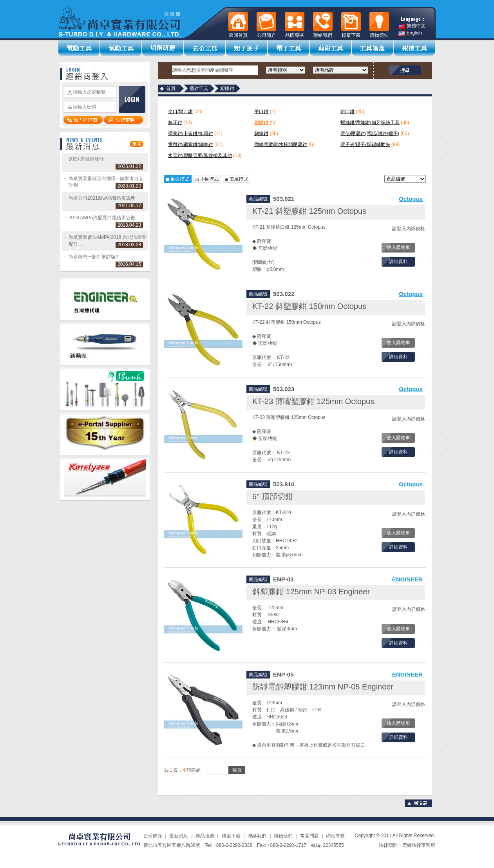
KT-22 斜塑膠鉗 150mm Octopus (309, 306)
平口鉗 (261, 112)
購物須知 (283, 836)
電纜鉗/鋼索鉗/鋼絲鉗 (191, 144)
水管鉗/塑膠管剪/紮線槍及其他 (200, 155)
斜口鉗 (347, 112)
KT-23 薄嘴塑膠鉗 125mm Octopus (313, 401)
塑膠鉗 (261, 123)
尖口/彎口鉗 (180, 112)
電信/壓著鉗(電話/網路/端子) (370, 134)
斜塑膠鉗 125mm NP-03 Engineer (311, 592)
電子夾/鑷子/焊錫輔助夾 (365, 144)
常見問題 (309, 836)
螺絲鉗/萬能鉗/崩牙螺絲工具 (370, 123)
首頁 (171, 88)
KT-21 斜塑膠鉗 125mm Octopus (309, 211)
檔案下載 (231, 836)
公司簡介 (153, 836)
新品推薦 (205, 836)
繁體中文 (412, 26)
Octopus (411, 199)
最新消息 (179, 836)
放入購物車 (398, 247)
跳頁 (237, 770)
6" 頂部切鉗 (273, 496)
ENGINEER (407, 579)
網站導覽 (335, 836)
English (410, 33)
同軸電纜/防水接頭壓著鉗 (281, 144)
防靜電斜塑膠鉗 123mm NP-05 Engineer (323, 687)
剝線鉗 (261, 134)
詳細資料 (398, 262)
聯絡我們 (257, 836)
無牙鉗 (175, 123)
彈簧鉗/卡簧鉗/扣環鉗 (191, 134)
